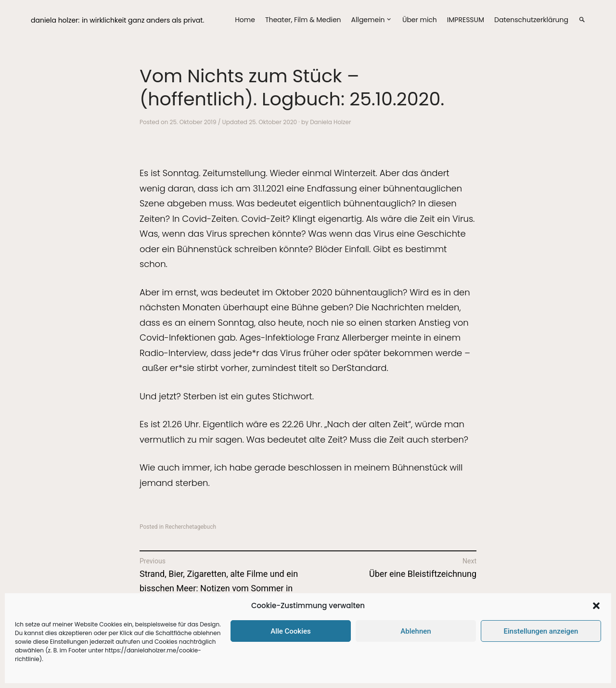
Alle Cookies (291, 631)
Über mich (420, 20)
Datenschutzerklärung (531, 20)
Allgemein (368, 20)
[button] (596, 606)
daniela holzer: (55, 20)
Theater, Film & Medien (303, 20)
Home (245, 20)
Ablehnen (416, 631)
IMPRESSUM (466, 20)
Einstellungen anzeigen (541, 631)
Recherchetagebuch (191, 527)
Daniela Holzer (330, 122)
